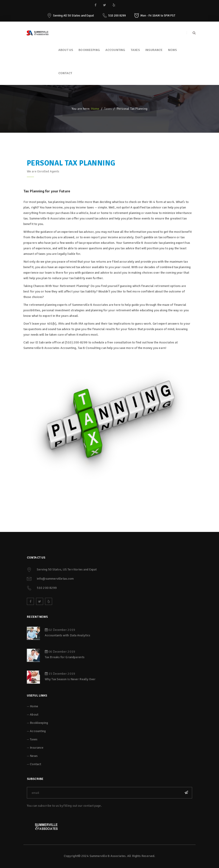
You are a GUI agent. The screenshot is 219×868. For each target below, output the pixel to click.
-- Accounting (36, 731)
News (172, 50)
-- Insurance (35, 748)
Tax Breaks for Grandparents (65, 657)
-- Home (32, 706)
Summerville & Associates (108, 856)
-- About (33, 715)
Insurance (154, 50)
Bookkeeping (89, 50)
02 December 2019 (60, 630)
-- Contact (34, 764)
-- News (32, 756)
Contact (65, 73)
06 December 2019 (60, 652)
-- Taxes (32, 739)
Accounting (115, 50)
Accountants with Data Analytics (67, 635)
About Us (66, 50)
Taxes (135, 50)
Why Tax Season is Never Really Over (70, 679)
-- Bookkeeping (37, 723)
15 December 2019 (60, 674)
